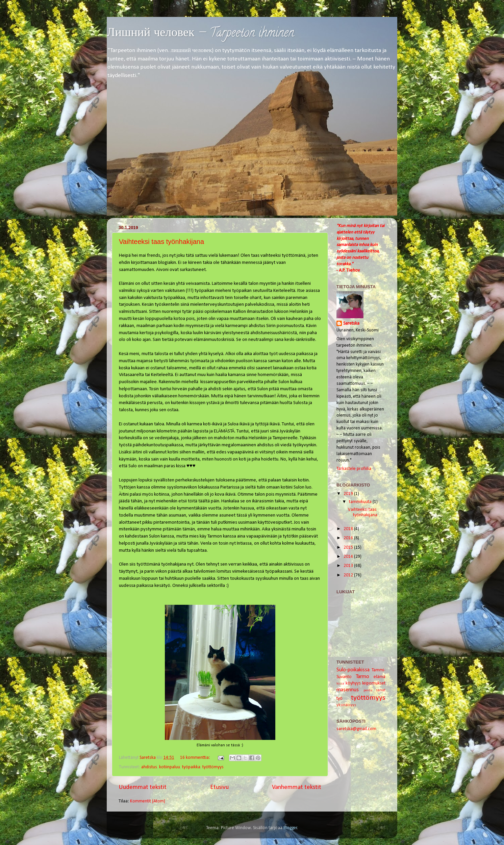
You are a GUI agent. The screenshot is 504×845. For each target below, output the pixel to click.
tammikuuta (361, 502)
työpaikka (191, 767)
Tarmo (362, 677)
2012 (349, 575)
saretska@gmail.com (356, 729)
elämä (380, 677)
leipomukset (374, 683)
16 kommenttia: (196, 758)
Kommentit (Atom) (148, 801)
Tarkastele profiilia (354, 469)
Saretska (351, 324)
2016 (349, 538)
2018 (349, 529)
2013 (349, 566)
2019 (349, 494)
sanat (381, 690)
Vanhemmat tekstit (297, 787)
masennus (348, 690)
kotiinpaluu (170, 767)
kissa (340, 684)
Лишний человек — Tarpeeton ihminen (200, 34)
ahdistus (149, 767)
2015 (349, 548)
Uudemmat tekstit (143, 787)
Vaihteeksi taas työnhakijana (161, 242)
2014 (349, 557)
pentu (368, 690)
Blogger (290, 828)
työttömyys (213, 767)
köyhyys (353, 683)
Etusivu (219, 787)
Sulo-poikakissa (353, 670)
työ (339, 699)
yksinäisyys (346, 705)
